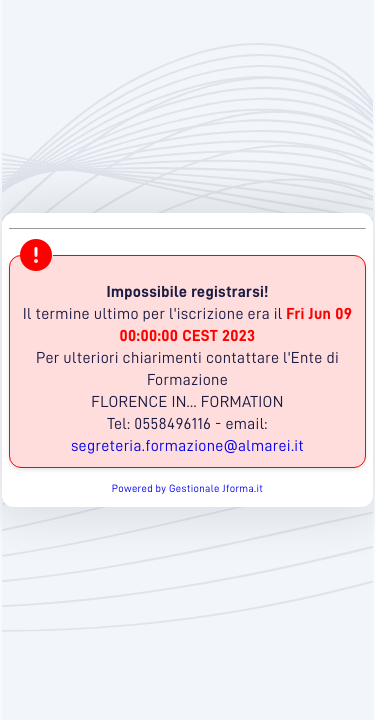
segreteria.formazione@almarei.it (187, 446)
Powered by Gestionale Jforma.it (187, 488)
